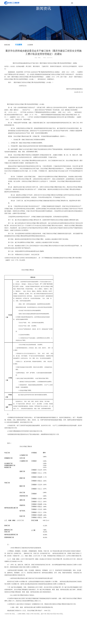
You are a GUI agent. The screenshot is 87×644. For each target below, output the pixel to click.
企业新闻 (30, 45)
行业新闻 (19, 45)
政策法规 (7, 45)
